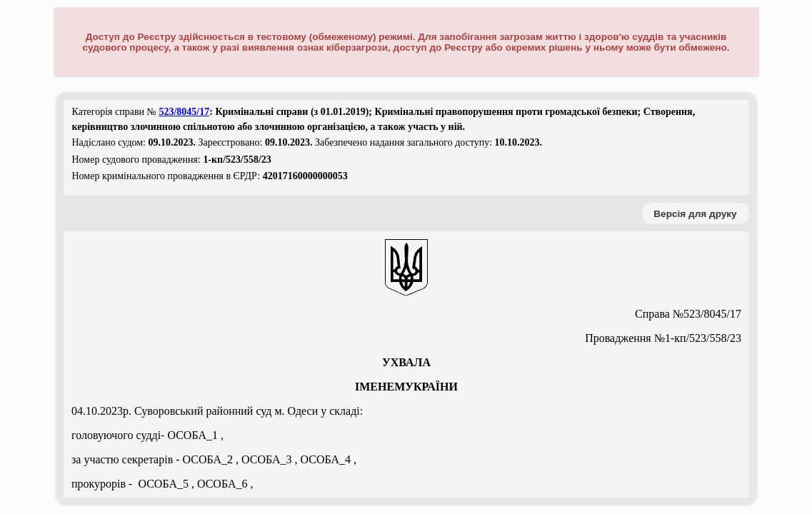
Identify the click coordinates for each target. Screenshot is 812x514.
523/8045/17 (184, 112)
